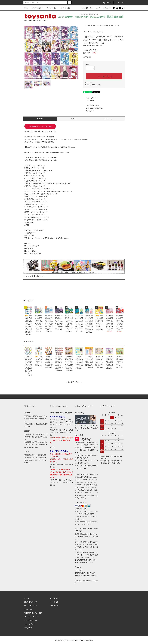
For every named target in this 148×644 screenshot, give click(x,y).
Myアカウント (106, 3)
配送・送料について (31, 606)
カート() (119, 3)
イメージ (74, 119)
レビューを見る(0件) (90, 98)
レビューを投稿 (89, 100)
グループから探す (50, 8)
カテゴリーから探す (36, 8)
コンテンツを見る (64, 8)
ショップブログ (29, 624)
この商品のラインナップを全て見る (40, 126)
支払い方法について (31, 602)
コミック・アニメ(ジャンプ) (94, 26)
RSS (26, 628)
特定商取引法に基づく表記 (93, 85)
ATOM (30, 628)
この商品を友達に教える (91, 105)
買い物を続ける (89, 111)
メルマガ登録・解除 (85, 8)
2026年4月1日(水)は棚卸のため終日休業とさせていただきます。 (111, 462)
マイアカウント (55, 598)
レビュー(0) (108, 119)
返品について (89, 82)
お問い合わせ (106, 8)
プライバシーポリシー (32, 617)
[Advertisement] (74, 388)
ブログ (97, 8)
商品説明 (40, 119)
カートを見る (54, 602)
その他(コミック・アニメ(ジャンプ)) (111, 26)
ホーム (26, 8)
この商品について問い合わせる (93, 108)
